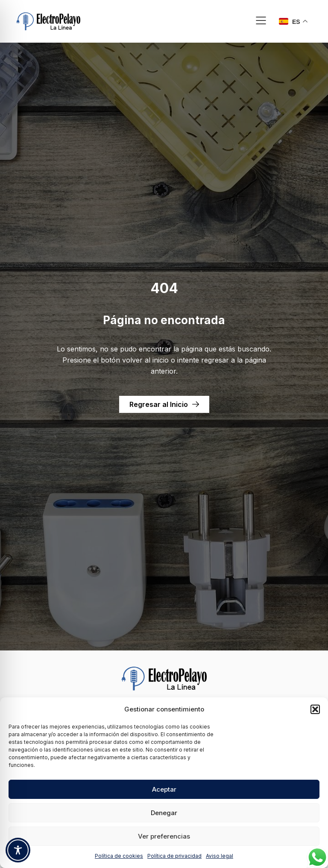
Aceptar (164, 789)
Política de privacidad (174, 856)
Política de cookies (119, 856)
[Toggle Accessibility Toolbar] (18, 850)
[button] (315, 709)
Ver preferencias (164, 836)
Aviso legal (220, 856)
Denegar (164, 813)
